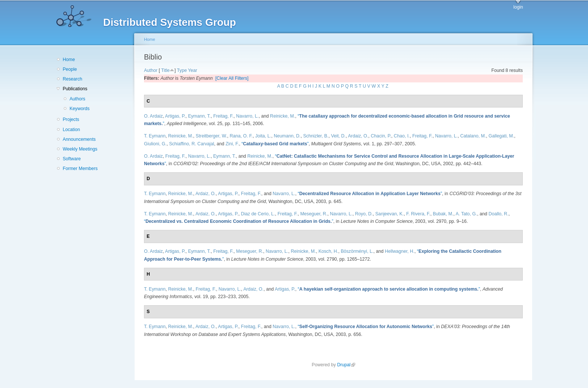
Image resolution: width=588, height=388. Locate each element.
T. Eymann (155, 136)
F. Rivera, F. (418, 214)
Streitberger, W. (211, 136)
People (70, 69)
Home (69, 60)
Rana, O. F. (241, 136)
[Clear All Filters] (232, 78)
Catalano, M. (473, 136)
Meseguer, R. (314, 214)
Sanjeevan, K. (390, 214)
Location (71, 130)
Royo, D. (364, 214)
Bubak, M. (443, 214)
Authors (77, 99)
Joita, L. (263, 136)
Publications (75, 89)
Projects (71, 119)
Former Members (80, 169)
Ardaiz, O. (358, 136)
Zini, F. (232, 144)
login (518, 7)
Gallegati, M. (501, 136)
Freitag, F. (223, 116)
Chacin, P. (381, 136)
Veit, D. (338, 136)
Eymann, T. (199, 116)
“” (275, 144)
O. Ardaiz (153, 116)
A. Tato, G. (466, 214)
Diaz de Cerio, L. (258, 214)
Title (166, 70)
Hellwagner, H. (400, 251)
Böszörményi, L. (357, 251)
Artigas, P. (175, 116)
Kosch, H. (328, 251)
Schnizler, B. (316, 136)
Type (182, 70)
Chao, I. (402, 136)
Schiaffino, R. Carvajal (192, 144)
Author (151, 70)
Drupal (346, 365)
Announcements (79, 139)
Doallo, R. (499, 214)
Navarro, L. (247, 116)
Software (72, 159)
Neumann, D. (287, 136)
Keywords (79, 109)
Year (193, 70)
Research (72, 79)
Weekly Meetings (80, 149)
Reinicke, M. (283, 116)
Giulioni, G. (155, 144)
